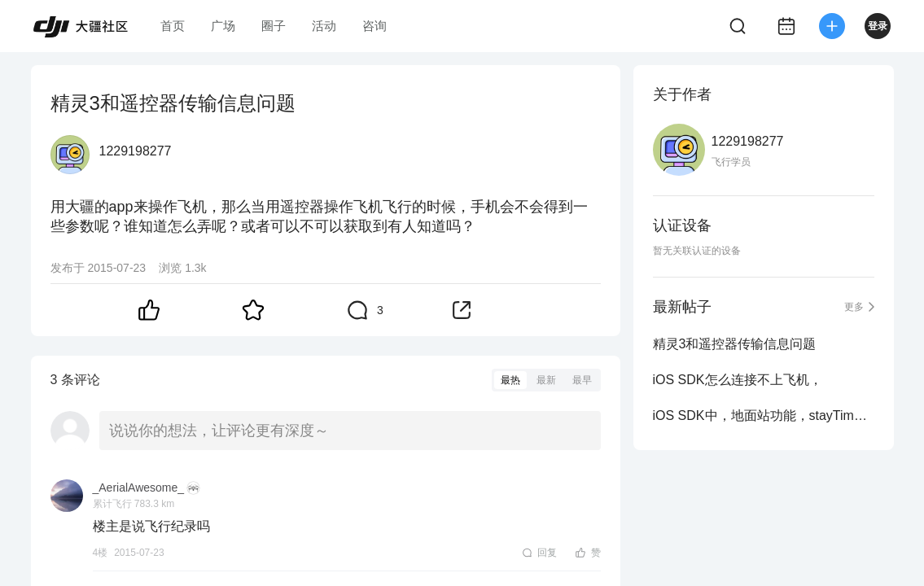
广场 (223, 26)
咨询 (374, 26)
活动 (324, 26)
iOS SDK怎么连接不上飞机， (738, 380)
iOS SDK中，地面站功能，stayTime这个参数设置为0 (764, 415)
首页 (173, 26)
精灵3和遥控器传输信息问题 (735, 344)
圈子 (274, 26)
